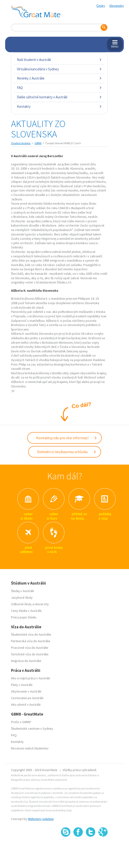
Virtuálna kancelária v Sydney (59, 69)
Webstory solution (41, 819)
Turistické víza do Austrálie (30, 654)
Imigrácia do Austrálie (26, 661)
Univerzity (42, 604)
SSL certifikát (91, 847)
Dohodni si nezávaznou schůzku (67, 452)
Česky (101, 6)
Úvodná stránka (21, 143)
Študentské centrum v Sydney (32, 729)
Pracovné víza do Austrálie (30, 648)
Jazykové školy (22, 597)
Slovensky (117, 6)
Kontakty (59, 106)
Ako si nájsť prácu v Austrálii (30, 678)
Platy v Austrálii (22, 685)
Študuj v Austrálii (23, 591)
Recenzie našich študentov (30, 748)
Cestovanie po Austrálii (27, 698)
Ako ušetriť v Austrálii (26, 705)
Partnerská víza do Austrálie (31, 641)
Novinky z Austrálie (59, 78)
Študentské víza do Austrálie (31, 634)
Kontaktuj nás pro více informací (67, 438)
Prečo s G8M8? (21, 722)
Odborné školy (21, 604)
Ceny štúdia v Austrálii (26, 611)
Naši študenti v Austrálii (59, 60)
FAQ (59, 88)
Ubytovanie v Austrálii (26, 691)
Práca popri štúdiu (24, 617)
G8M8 (38, 143)
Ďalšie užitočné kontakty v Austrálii (59, 97)
